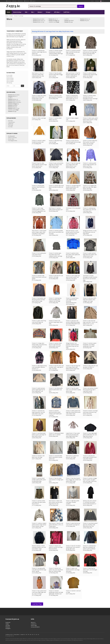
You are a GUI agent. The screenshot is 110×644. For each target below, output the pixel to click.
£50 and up (9, 83)
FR (28, 635)
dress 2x (85, 19)
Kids (27, 12)
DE (30, 635)
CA (38, 635)
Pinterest (27, 1)
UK (26, 635)
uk (102, 1)
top (54, 21)
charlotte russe (54, 22)
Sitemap (97, 1)
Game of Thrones (12, 138)
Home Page (34, 625)
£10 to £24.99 (10, 78)
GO (22, 86)
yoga (69, 22)
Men (33, 12)
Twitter (15, 1)
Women (40, 12)
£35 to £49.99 (10, 81)
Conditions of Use (9, 635)
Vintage (48, 12)
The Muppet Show (13, 141)
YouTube (9, 1)
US (36, 635)
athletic (69, 21)
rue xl (66, 19)
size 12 (53, 19)
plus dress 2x (39, 21)
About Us (33, 622)
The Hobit (10, 125)
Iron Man (10, 127)
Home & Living (18, 12)
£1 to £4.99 (9, 75)
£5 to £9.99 (9, 77)
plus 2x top (39, 22)
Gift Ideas (57, 12)
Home (9, 12)
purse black (39, 19)
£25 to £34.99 (10, 80)
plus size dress (15, 102)
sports (85, 21)
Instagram (33, 1)
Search (81, 6)
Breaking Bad (11, 136)
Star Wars (10, 121)
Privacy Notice (16, 635)
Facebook (20, 1)
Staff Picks (67, 12)
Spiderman (11, 124)
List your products (35, 627)
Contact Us (34, 624)
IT (34, 635)
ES (32, 635)
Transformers (11, 122)
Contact (92, 1)
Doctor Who (11, 139)
